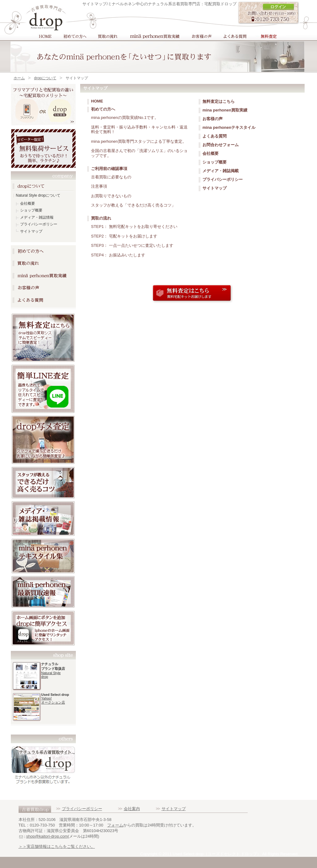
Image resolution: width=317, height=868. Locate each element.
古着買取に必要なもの (111, 177)
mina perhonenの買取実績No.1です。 (125, 118)
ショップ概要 (31, 210)
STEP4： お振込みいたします (118, 255)
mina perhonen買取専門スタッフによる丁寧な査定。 (139, 141)
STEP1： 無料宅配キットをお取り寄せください (134, 227)
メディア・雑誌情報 (37, 217)
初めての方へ (103, 109)
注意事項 (99, 186)
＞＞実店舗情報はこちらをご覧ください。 (57, 846)
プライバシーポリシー (39, 224)
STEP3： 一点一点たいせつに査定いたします (132, 245)
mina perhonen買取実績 (154, 36)
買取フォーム (269, 36)
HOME (44, 36)
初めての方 (74, 36)
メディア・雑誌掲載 (221, 171)
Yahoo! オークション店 (53, 700)
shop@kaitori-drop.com (47, 836)
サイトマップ (31, 231)
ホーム (19, 78)
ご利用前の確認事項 (109, 169)
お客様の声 (201, 36)
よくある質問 (234, 36)
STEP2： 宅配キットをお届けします (124, 236)
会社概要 (28, 203)
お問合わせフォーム (221, 145)
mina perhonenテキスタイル (229, 127)
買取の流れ (107, 36)
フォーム (115, 825)
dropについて (45, 78)
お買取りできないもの (111, 196)
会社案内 (132, 809)
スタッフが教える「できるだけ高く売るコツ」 (133, 205)
